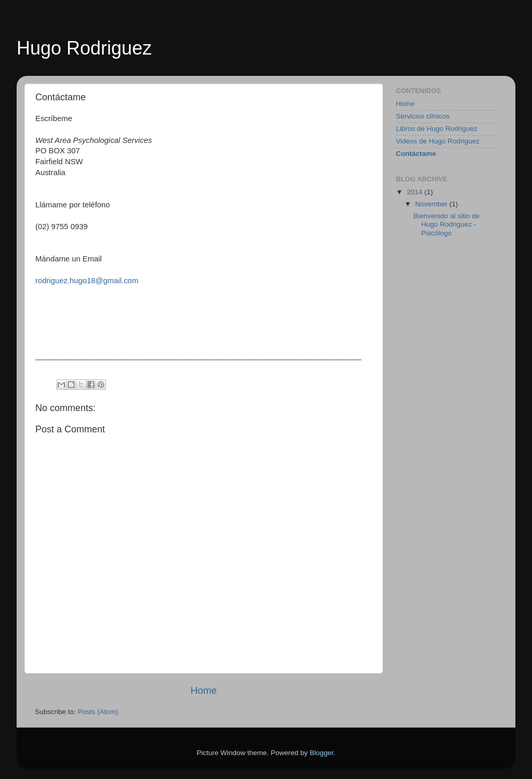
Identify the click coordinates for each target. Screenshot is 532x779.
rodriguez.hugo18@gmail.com (87, 281)
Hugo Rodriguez (84, 48)
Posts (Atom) (98, 712)
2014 (416, 192)
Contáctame (416, 154)
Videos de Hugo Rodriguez (438, 141)
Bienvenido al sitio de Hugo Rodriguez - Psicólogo (447, 224)
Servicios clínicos (423, 116)
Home (204, 690)
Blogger (322, 753)
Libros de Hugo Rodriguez (437, 129)
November (432, 204)
